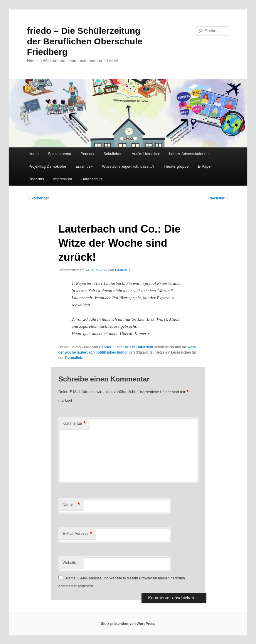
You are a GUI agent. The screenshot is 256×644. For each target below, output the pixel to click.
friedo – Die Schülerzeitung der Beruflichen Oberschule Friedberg (85, 41)
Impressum (63, 179)
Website (69, 563)
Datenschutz (92, 179)
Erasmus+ (84, 166)
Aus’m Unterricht (146, 154)
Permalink (74, 358)
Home (34, 154)
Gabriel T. (123, 270)
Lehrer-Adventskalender (190, 154)
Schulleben (113, 154)
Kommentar (74, 424)
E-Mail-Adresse (77, 534)
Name (71, 505)
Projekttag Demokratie (47, 166)
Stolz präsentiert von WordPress (128, 624)
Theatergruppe (176, 166)
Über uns (36, 179)
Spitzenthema (60, 154)
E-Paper (205, 166)
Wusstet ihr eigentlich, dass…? (128, 166)
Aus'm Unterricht (139, 347)
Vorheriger (38, 198)
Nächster (219, 198)
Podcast (87, 154)
